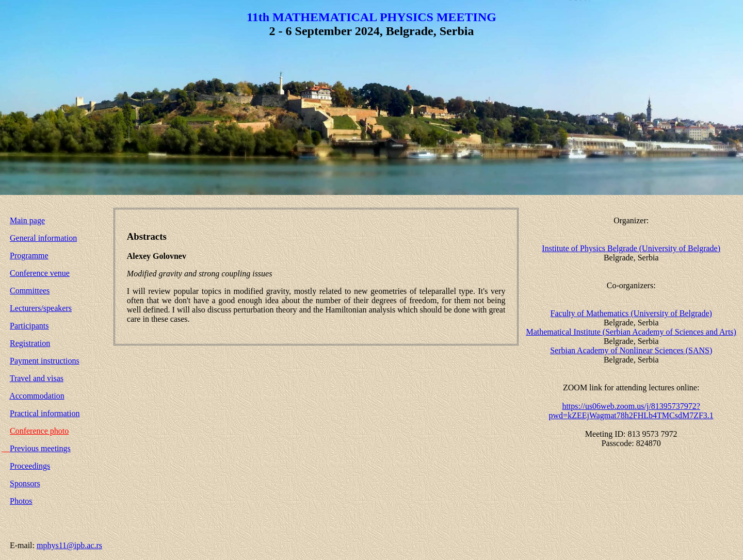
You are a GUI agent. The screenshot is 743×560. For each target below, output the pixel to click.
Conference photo (39, 431)
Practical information (45, 413)
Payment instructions (45, 361)
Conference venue (40, 273)
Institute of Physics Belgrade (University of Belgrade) (631, 248)
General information (43, 238)
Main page (27, 220)
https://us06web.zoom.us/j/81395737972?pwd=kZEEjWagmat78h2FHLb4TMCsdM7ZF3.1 (631, 411)
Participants (29, 326)
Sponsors (25, 483)
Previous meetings (40, 448)
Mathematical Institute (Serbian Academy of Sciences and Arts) (631, 332)
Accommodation (37, 396)
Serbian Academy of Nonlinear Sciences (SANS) (631, 350)
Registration (30, 343)
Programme (29, 256)
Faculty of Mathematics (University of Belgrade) (631, 313)
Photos (21, 501)
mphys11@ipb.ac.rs (69, 545)
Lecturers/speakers (41, 308)
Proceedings (30, 466)
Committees (30, 291)
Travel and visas (37, 378)
